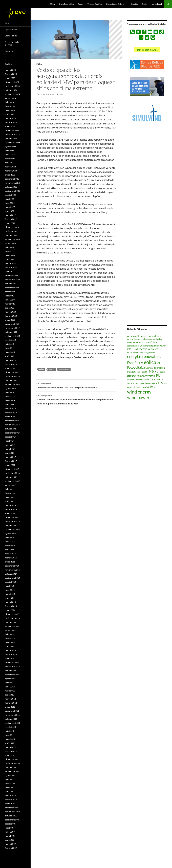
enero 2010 (10, 804)
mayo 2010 (10, 787)
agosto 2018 (10, 388)
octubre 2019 (11, 332)
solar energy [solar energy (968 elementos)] (157, 379)
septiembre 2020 (13, 288)
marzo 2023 (10, 167)
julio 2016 (9, 489)
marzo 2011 (10, 747)
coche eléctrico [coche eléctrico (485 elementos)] (133, 346)
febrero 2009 (11, 848)
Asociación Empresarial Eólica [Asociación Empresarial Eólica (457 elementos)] (150, 339)
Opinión (134, 4)
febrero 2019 (11, 364)
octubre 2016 (11, 477)
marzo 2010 (10, 796)
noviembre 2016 (12, 473)
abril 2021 (10, 259)
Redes (81, 4)
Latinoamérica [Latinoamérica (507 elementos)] (138, 372)
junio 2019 (10, 348)
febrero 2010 (11, 800)
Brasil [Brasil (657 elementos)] (136, 342)
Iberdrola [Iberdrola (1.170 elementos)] (159, 368)
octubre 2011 (11, 719)
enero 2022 (10, 223)
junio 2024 (10, 106)
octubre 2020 (11, 284)
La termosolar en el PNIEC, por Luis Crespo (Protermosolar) (76, 385)
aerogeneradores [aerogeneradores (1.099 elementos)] (151, 336)
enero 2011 (10, 755)
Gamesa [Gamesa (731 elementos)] (149, 368)
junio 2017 (10, 445)
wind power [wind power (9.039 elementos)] (138, 397)
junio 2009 (10, 832)
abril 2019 (10, 356)
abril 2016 (10, 501)
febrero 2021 (11, 267)
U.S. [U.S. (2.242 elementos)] (161, 383)
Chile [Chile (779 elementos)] (147, 342)
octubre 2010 (11, 767)
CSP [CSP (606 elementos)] (129, 349)
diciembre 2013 (12, 614)
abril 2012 (10, 695)
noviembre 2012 (12, 667)
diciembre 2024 (12, 82)
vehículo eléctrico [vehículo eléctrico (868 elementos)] (136, 387)
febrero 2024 (11, 122)
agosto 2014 (10, 582)
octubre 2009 (11, 816)
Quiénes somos (11, 29)
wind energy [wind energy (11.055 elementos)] (139, 392)
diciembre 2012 (12, 663)
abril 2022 (10, 211)
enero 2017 (10, 465)
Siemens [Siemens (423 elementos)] (131, 380)
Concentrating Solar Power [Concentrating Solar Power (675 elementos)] (153, 346)
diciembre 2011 (12, 711)
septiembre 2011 (13, 723)
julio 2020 (9, 296)
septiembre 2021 (13, 239)
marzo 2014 (10, 602)
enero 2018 (10, 417)
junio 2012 (10, 687)
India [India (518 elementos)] (129, 372)
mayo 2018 (10, 400)
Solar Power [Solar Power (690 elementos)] (133, 383)
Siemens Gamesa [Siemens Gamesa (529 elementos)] (142, 380)
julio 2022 (9, 199)
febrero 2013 (11, 654)
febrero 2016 (11, 509)
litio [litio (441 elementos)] (147, 372)
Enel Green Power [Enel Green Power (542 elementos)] (135, 353)
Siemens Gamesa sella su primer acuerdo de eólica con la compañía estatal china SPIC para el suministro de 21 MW (76, 399)
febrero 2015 (11, 558)
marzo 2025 (10, 70)
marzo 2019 (10, 360)
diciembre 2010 (12, 759)
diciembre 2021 (12, 227)
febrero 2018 (11, 413)
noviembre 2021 (12, 231)
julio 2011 (9, 731)
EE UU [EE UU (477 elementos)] (134, 349)
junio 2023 (10, 155)
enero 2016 (10, 513)
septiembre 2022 (13, 191)
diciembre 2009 (12, 808)
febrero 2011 (11, 751)
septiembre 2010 (13, 771)
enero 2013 (10, 658)
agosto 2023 (10, 147)
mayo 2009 (10, 836)
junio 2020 (10, 300)
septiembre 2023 (13, 143)
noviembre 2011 (12, 715)
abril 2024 (10, 114)
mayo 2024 (10, 110)
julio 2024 (9, 102)
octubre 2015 (11, 525)
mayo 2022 (10, 207)
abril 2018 (10, 405)
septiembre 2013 (13, 626)
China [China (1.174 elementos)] (153, 342)
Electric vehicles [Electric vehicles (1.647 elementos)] (148, 349)
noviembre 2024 (12, 86)
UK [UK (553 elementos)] (166, 384)
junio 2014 (10, 590)
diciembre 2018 (12, 372)
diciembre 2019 (12, 324)
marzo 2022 (10, 215)
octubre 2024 (11, 90)
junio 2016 (10, 493)
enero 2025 (10, 78)
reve (61, 94)
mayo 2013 (10, 642)
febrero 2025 (11, 74)
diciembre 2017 (12, 421)
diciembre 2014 (12, 566)
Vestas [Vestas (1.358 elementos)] (150, 387)
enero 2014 (10, 610)
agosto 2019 (10, 340)
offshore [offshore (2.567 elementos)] (133, 376)
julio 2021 (9, 247)
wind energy (64, 369)
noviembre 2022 (12, 183)
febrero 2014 (11, 606)
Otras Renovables (66, 4)
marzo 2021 (10, 263)
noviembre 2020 (12, 280)
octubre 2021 (11, 235)
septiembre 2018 (13, 384)
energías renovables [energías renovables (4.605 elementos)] (144, 356)
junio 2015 (10, 542)
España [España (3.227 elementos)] (133, 363)
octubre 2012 (11, 671)
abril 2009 (10, 840)
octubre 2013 (11, 622)
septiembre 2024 (13, 94)
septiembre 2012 (13, 675)
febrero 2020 (11, 316)
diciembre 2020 (12, 276)
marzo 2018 (10, 409)
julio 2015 (9, 538)
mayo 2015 (10, 546)
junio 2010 (10, 783)
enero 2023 (10, 175)
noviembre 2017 (12, 425)
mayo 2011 (10, 739)
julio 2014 (9, 586)
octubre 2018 (11, 380)
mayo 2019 (10, 352)
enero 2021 (10, 272)
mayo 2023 (10, 159)
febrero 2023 (11, 171)
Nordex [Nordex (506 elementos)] (162, 372)
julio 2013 (9, 634)
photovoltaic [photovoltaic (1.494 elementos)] (148, 376)
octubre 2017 (11, 429)
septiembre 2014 (13, 578)
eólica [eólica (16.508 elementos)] (150, 362)
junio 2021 (10, 251)
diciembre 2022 (12, 179)
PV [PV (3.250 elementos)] (158, 375)
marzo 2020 (10, 312)
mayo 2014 (10, 594)
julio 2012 (9, 683)
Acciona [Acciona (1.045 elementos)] (132, 336)
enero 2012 (10, 707)
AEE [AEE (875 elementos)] (139, 336)
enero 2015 (10, 562)
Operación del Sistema (115, 4)
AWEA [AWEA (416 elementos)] (130, 343)
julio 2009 (9, 828)
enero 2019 (10, 368)
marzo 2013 (10, 650)
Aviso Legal (157, 4)
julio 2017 (9, 441)
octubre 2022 (11, 187)
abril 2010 (10, 791)
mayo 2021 (10, 255)
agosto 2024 (10, 98)
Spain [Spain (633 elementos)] (142, 383)
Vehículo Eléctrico (95, 4)
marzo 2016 (10, 505)
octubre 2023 (11, 138)
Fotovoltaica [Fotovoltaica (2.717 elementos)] (136, 367)
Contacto (9, 51)
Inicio (7, 23)
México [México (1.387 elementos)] (154, 371)
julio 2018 (9, 392)
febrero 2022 (11, 219)
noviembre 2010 (12, 763)
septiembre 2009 (13, 820)
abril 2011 (10, 743)
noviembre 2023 (12, 134)
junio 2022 (10, 203)
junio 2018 (10, 396)
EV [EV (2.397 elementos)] (141, 363)
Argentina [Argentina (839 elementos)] (132, 339)
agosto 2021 (10, 243)
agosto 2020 (10, 292)
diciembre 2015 (12, 517)
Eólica (52, 4)
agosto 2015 (10, 534)
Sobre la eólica (11, 36)
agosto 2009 (10, 824)
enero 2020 (10, 320)
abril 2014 (10, 598)
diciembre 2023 (12, 130)
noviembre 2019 (12, 328)
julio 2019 (9, 344)
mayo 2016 (10, 497)
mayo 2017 (10, 449)
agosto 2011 (10, 727)
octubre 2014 (11, 574)
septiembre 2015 (13, 529)
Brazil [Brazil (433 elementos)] (141, 343)
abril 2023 (10, 163)
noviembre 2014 (12, 570)
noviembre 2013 (12, 618)
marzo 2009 (10, 844)
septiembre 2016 (13, 481)
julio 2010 (9, 779)
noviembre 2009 (12, 812)
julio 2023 (9, 151)
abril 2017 (10, 453)
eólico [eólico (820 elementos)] (160, 363)
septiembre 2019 (13, 336)
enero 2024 (10, 126)
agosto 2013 (10, 630)
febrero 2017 (11, 461)
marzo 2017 (10, 457)
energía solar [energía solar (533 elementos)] (149, 353)
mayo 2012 (10, 691)
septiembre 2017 (13, 433)
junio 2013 (10, 638)
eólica (42, 369)
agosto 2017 (10, 437)
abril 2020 (10, 308)
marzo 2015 (10, 554)
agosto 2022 (10, 195)
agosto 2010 (10, 775)
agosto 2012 (10, 679)
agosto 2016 (10, 485)
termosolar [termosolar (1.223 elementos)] (151, 383)
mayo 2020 (10, 304)
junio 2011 (10, 735)
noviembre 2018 (12, 376)
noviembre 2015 (12, 521)
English (145, 4)
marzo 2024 (10, 118)
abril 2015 (10, 550)
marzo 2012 (10, 699)
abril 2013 (10, 646)
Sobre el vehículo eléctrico (12, 44)
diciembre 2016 (12, 469)
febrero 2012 (11, 703)
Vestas (52, 369)
